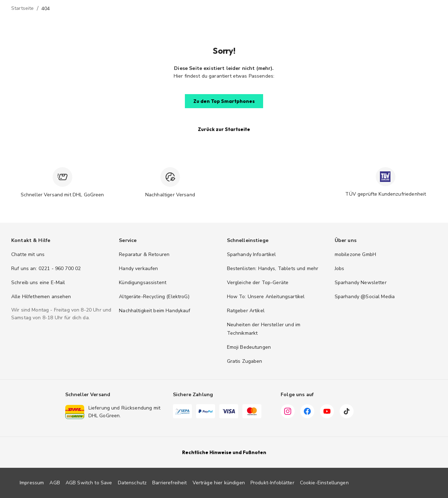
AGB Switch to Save (89, 483)
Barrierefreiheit (169, 483)
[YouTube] (327, 412)
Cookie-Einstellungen (324, 483)
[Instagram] (288, 412)
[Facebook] (307, 412)
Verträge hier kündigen (219, 483)
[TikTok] (347, 412)
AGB (55, 483)
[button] (224, 101)
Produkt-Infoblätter (272, 483)
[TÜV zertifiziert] (386, 177)
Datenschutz (132, 483)
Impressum (32, 483)
